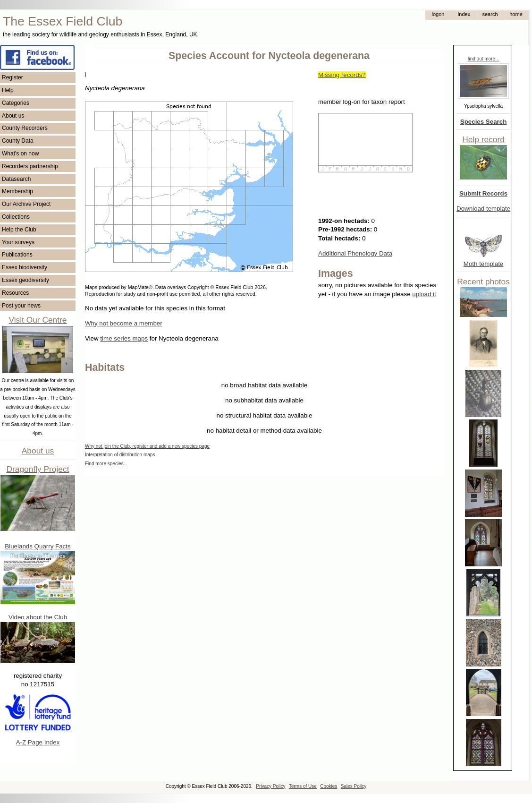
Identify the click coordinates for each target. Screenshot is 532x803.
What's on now (20, 154)
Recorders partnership (30, 166)
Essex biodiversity (25, 267)
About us (13, 116)
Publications (17, 255)
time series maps (124, 338)
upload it (424, 294)
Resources (15, 293)
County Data (18, 141)
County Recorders (25, 128)
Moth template (483, 264)
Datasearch (16, 179)
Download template (483, 209)
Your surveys (18, 242)
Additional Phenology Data (355, 253)
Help (8, 90)
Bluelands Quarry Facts (38, 546)
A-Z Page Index (38, 742)
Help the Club (19, 230)
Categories (16, 103)
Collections (16, 217)
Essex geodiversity (25, 280)
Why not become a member (124, 323)
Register (13, 77)
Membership (17, 191)
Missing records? (342, 75)
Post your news (21, 306)
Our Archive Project (26, 204)
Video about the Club (38, 617)
